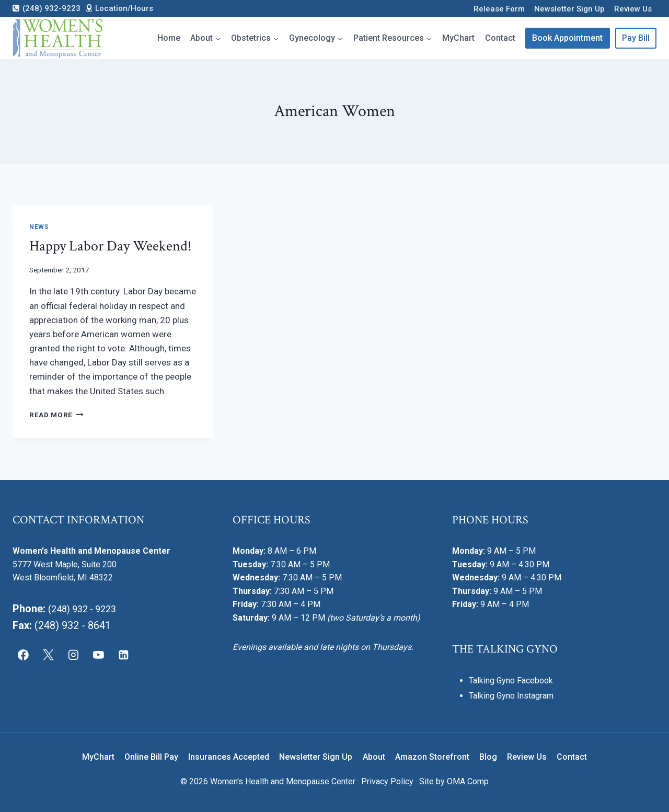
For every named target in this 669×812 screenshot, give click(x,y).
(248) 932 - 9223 (86, 609)
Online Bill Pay (151, 757)
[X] (49, 655)
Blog (488, 757)
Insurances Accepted (229, 757)
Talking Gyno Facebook (511, 681)
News (39, 227)
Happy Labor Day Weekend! (111, 246)
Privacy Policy (387, 781)
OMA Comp (468, 781)
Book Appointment (567, 38)
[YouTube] (98, 655)
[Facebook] (24, 655)
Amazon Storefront (432, 757)
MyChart (458, 38)
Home (169, 38)
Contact (500, 38)
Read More (56, 415)
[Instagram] (74, 655)
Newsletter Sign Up (569, 9)
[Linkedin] (123, 655)
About (374, 757)
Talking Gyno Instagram (511, 696)
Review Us (633, 9)
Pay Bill (636, 38)
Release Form (499, 9)
